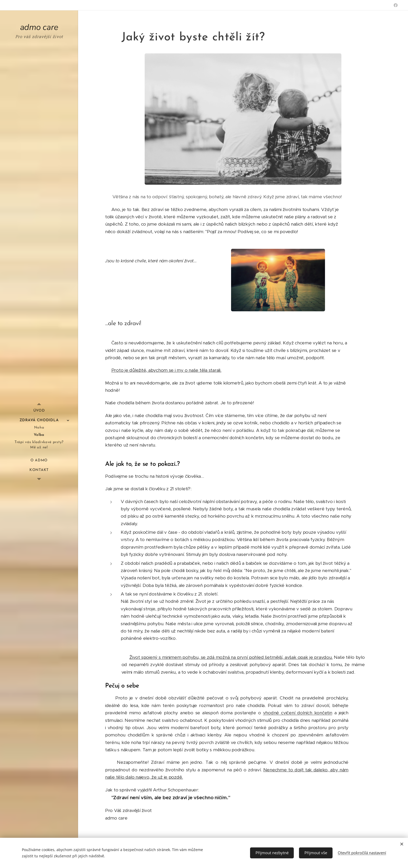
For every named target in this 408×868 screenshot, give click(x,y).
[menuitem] (39, 411)
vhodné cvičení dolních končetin (298, 713)
